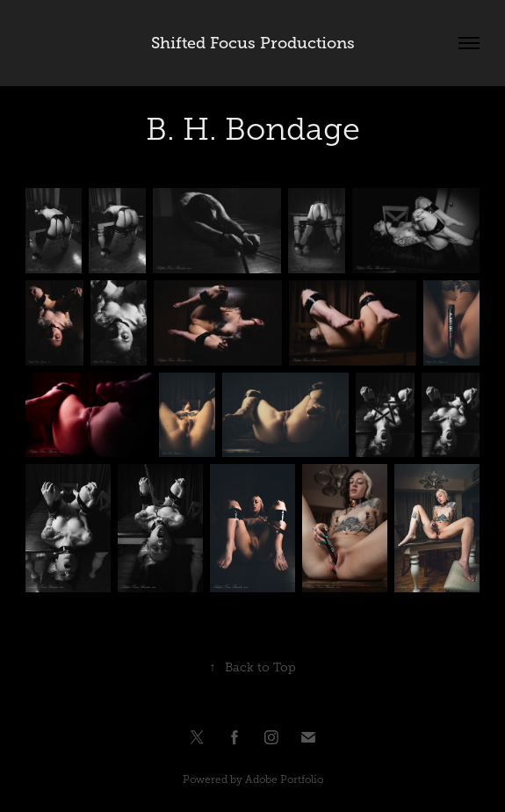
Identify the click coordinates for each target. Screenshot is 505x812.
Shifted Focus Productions (253, 43)
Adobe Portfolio (284, 779)
